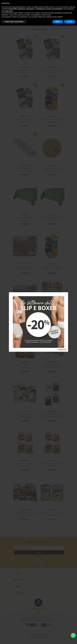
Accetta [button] (70, 22)
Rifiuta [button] (58, 22)
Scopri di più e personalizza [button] (14, 22)
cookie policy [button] (9, 11)
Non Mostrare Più (62, 350)
